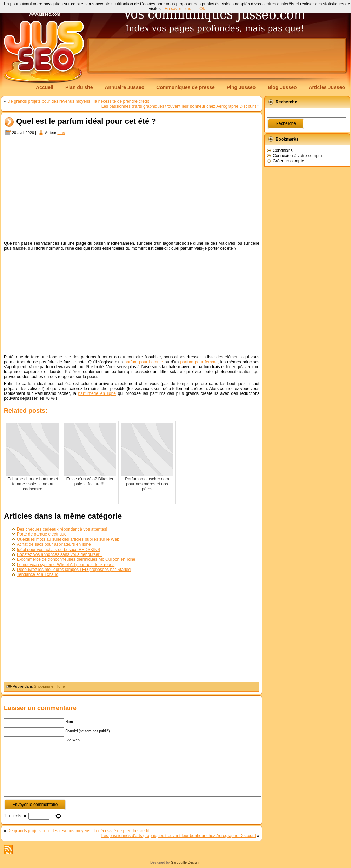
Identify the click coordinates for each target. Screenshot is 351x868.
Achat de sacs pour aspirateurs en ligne (54, 544)
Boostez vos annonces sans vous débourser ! (59, 554)
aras (61, 133)
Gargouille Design (185, 863)
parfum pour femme (199, 362)
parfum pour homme (144, 362)
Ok (202, 9)
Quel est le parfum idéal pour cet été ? (86, 122)
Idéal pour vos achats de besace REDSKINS (58, 550)
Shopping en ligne (49, 686)
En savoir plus (178, 9)
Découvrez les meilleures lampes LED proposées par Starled (74, 570)
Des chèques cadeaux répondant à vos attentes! (62, 529)
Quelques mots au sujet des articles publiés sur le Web (68, 539)
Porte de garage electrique (42, 534)
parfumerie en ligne (97, 393)
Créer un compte (288, 161)
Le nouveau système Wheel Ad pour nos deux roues (66, 565)
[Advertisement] (132, 189)
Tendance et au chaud (38, 574)
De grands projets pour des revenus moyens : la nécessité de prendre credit (78, 101)
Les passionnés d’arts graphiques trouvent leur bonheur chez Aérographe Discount (179, 106)
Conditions (283, 150)
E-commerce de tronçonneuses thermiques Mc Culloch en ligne (76, 559)
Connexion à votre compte (297, 156)
